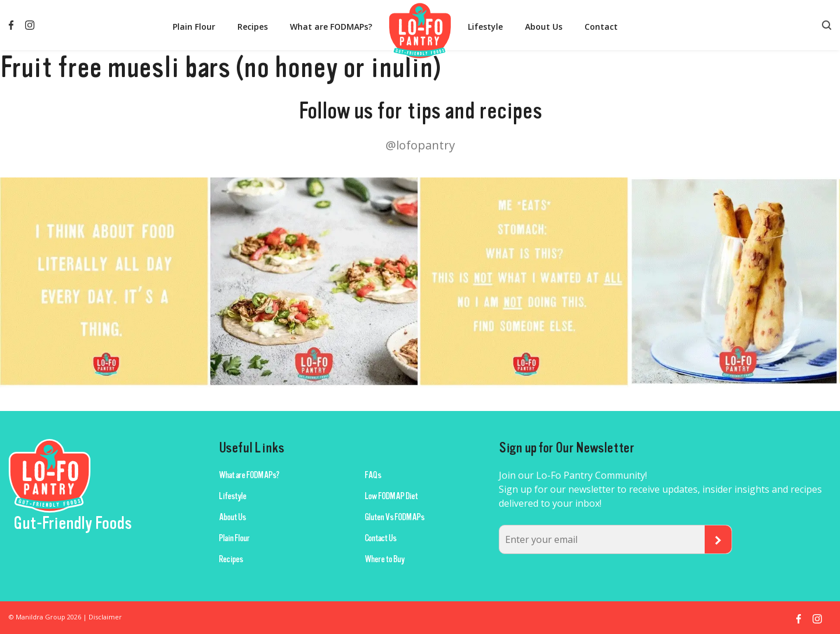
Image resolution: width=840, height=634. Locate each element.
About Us (544, 27)
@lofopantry (420, 145)
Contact (601, 27)
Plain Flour (194, 27)
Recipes (253, 27)
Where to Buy (384, 559)
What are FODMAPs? (331, 27)
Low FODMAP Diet (391, 496)
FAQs (373, 475)
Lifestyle (485, 27)
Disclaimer (105, 617)
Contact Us (380, 538)
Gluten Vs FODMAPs (394, 517)
